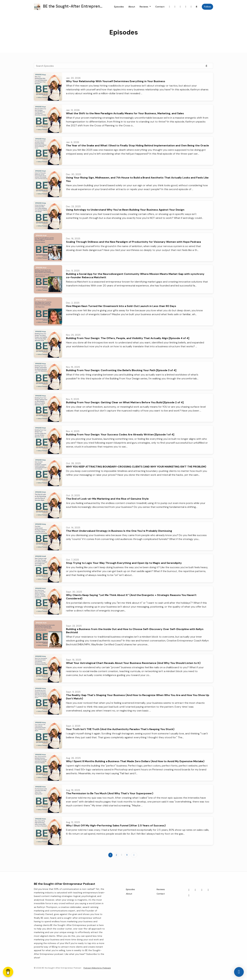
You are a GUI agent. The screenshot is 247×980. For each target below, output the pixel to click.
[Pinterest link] (186, 7)
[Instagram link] (175, 7)
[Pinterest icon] (208, 890)
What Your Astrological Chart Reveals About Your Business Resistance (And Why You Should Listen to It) (133, 663)
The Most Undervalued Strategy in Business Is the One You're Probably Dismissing (119, 531)
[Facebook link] (170, 7)
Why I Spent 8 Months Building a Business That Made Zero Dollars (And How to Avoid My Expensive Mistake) (135, 761)
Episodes (119, 7)
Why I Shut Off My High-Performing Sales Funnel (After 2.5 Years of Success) (116, 825)
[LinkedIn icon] (189, 895)
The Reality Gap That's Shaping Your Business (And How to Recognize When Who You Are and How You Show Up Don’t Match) (138, 697)
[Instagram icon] (195, 890)
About (132, 7)
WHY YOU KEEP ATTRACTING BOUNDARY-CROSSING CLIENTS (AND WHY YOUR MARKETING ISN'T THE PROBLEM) (136, 467)
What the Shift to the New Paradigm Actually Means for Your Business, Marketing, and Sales (125, 113)
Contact (160, 7)
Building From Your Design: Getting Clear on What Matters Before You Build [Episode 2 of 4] (125, 402)
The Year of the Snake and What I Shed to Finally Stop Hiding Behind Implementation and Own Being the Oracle (137, 145)
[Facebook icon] (189, 890)
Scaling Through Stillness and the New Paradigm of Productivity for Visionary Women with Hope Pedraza (133, 242)
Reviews (144, 7)
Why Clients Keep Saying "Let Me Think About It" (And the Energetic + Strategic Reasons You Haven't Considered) (131, 597)
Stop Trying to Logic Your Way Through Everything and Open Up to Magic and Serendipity (124, 563)
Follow (207, 7)
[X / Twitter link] (180, 7)
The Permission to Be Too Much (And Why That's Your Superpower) (110, 793)
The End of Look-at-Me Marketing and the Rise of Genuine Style (107, 499)
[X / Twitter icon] (202, 890)
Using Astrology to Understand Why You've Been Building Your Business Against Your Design (125, 210)
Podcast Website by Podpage (97, 968)
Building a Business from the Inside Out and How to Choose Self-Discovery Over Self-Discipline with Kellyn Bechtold (135, 631)
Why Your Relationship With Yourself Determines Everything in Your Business (116, 81)
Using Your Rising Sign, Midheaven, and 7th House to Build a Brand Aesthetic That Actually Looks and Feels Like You (137, 179)
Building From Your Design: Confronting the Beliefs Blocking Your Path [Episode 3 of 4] (121, 370)
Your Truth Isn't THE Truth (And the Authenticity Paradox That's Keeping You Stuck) (120, 729)
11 (127, 855)
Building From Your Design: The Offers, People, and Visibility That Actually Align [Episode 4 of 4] (128, 338)
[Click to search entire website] (197, 7)
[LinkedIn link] (191, 7)
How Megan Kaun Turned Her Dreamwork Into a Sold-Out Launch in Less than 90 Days (121, 306)
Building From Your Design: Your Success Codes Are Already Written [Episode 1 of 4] (120, 434)
